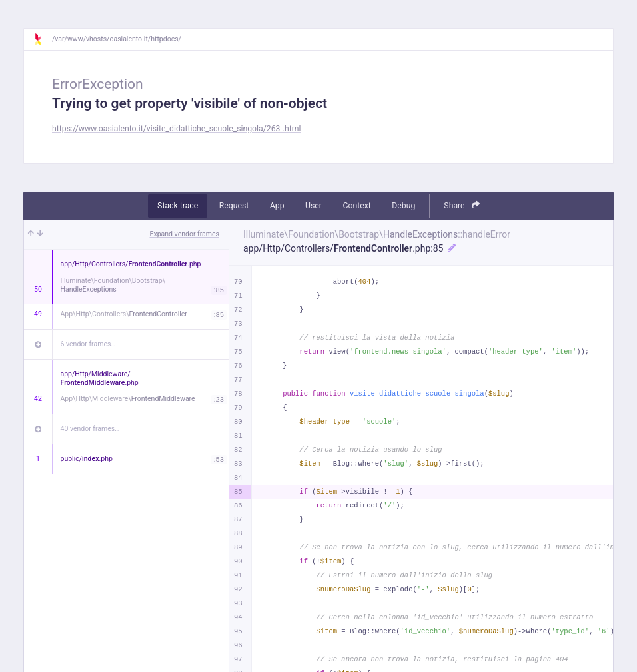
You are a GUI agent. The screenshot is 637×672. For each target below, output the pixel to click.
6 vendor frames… (88, 344)
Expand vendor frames (185, 234)
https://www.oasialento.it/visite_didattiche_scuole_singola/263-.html (177, 129)
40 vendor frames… (90, 429)
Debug (403, 206)
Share (462, 205)
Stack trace (178, 206)
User (314, 206)
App (277, 206)
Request (234, 206)
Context (356, 206)
